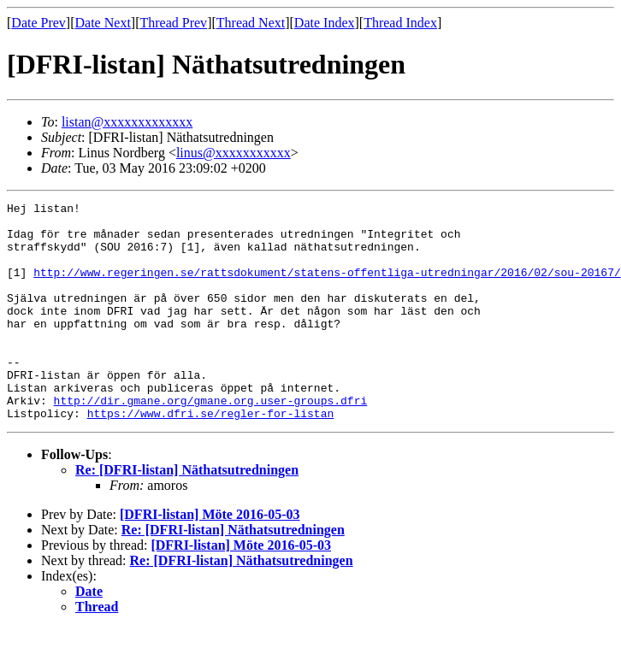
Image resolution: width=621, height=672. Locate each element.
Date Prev (38, 23)
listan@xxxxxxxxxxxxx (127, 122)
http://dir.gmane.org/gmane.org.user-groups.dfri (211, 441)
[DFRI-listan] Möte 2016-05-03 (210, 558)
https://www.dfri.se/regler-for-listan (211, 457)
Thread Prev (173, 23)
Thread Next (251, 23)
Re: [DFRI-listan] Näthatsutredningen (187, 513)
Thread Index (400, 23)
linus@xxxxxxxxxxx (234, 153)
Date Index (325, 23)
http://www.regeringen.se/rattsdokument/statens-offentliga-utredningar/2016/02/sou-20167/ (327, 287)
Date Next (103, 23)
